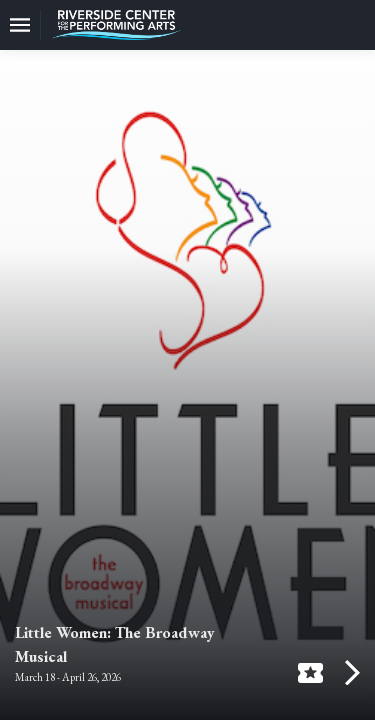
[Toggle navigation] (20, 25)
